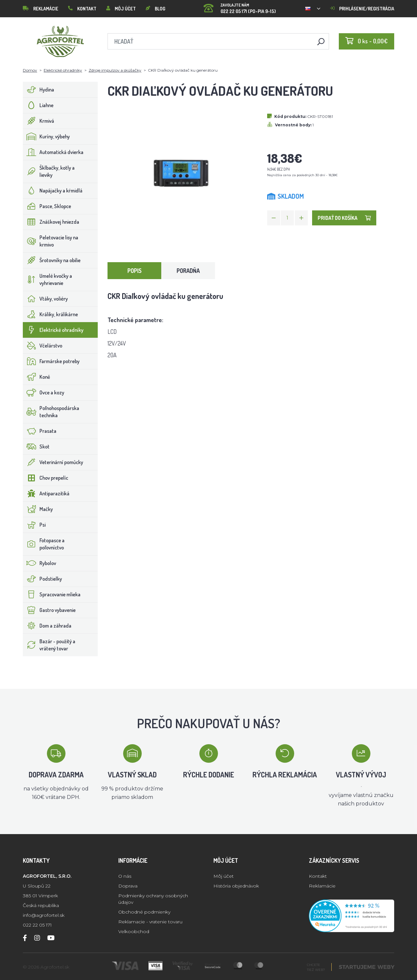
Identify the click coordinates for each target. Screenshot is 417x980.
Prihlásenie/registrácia (362, 9)
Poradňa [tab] (188, 271)
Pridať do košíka (344, 218)
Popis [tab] (135, 271)
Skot (36, 447)
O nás (125, 876)
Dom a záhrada (47, 626)
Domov (30, 70)
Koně (37, 377)
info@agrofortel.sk (44, 915)
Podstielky (43, 579)
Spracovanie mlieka (52, 594)
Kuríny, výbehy (46, 136)
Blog (155, 9)
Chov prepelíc (46, 478)
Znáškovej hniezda (51, 222)
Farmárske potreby (51, 361)
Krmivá (39, 121)
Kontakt (82, 9)
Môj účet (121, 9)
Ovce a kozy (44, 392)
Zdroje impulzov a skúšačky (115, 70)
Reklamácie (41, 9)
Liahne (38, 105)
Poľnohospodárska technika (51, 412)
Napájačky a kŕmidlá (53, 191)
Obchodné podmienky (144, 912)
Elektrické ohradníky (63, 70)
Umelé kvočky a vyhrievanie (48, 279)
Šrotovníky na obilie (52, 260)
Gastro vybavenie (49, 610)
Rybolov (40, 563)
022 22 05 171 (37, 925)
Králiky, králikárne (50, 314)
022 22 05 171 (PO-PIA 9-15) (240, 6)
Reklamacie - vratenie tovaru (150, 922)
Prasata (40, 431)
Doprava (128, 886)
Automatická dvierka (53, 152)
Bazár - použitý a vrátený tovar (49, 645)
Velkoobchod (134, 931)
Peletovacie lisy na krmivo (51, 241)
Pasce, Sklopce (47, 206)
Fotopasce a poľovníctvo (44, 544)
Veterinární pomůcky (53, 462)
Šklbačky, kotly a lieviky (49, 171)
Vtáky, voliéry (45, 299)
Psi (34, 525)
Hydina (39, 90)
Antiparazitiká (46, 493)
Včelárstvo (43, 346)
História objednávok (236, 886)
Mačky (38, 509)
